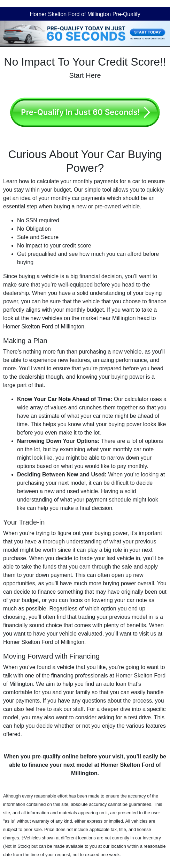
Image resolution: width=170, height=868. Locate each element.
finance (38, 765)
